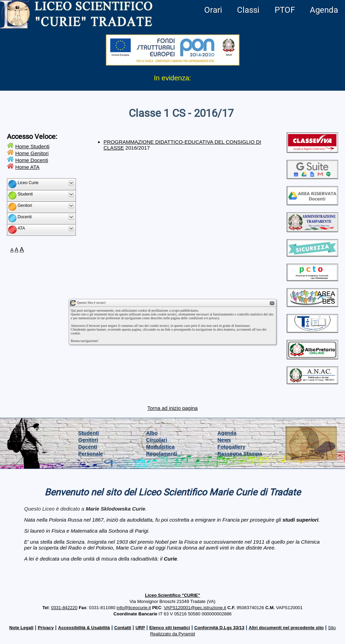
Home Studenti (32, 146)
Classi (248, 10)
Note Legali (21, 628)
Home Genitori (32, 153)
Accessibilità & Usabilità (84, 628)
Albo (152, 433)
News (224, 440)
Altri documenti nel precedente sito (286, 628)
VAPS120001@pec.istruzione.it (195, 608)
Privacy (46, 628)
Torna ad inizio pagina (172, 408)
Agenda (324, 10)
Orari (213, 10)
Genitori (88, 440)
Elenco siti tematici (170, 628)
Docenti (88, 447)
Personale (91, 454)
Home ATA (27, 167)
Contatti (123, 628)
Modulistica (161, 447)
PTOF (285, 10)
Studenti (89, 433)
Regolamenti (162, 454)
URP (140, 628)
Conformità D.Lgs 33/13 (219, 628)
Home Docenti (32, 160)
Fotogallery (231, 447)
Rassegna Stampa (240, 454)
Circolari (157, 440)
